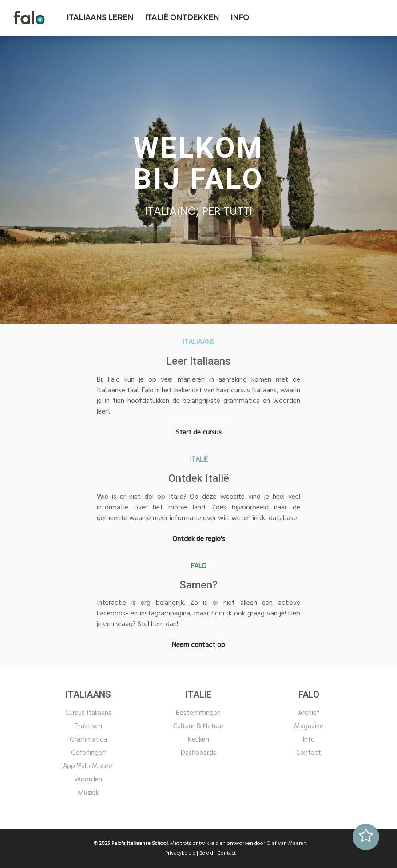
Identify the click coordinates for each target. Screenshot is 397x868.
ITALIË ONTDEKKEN (182, 18)
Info (309, 740)
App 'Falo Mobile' (88, 766)
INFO (240, 18)
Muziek (88, 793)
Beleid (206, 853)
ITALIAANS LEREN (100, 18)
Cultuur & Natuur (198, 726)
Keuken (198, 740)
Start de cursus (199, 433)
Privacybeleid (180, 853)
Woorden (88, 780)
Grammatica (88, 740)
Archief (309, 713)
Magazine (309, 726)
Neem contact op (198, 645)
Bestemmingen (198, 713)
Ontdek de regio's (199, 539)
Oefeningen (88, 753)
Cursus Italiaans (88, 713)
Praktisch (88, 726)
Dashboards (198, 753)
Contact (309, 753)
